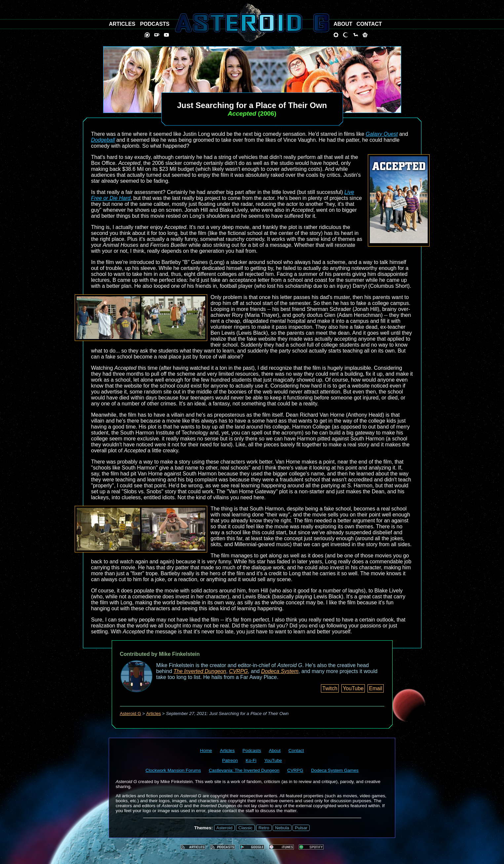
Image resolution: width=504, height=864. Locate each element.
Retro (264, 828)
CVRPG (238, 671)
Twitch (330, 688)
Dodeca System (280, 671)
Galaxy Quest (382, 134)
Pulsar (301, 828)
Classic (245, 828)
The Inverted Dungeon (200, 671)
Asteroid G (131, 714)
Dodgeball (103, 140)
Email (375, 688)
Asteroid (225, 828)
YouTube (353, 688)
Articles (154, 714)
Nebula (282, 828)
